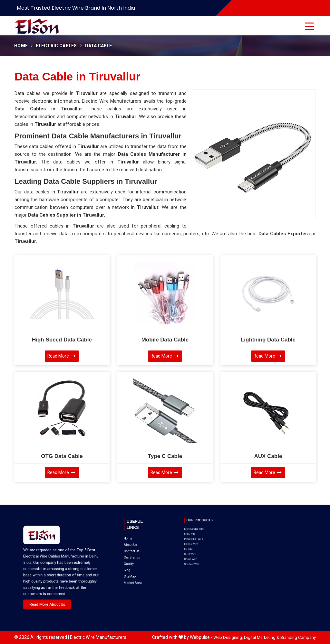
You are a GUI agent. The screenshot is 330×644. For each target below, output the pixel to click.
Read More (61, 356)
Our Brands (136, 541)
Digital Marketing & (262, 637)
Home (21, 46)
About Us (135, 535)
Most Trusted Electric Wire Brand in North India (76, 8)
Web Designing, (228, 637)
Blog (133, 547)
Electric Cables (56, 46)
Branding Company (298, 637)
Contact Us (135, 538)
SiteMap (135, 550)
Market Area (136, 554)
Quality (134, 544)
